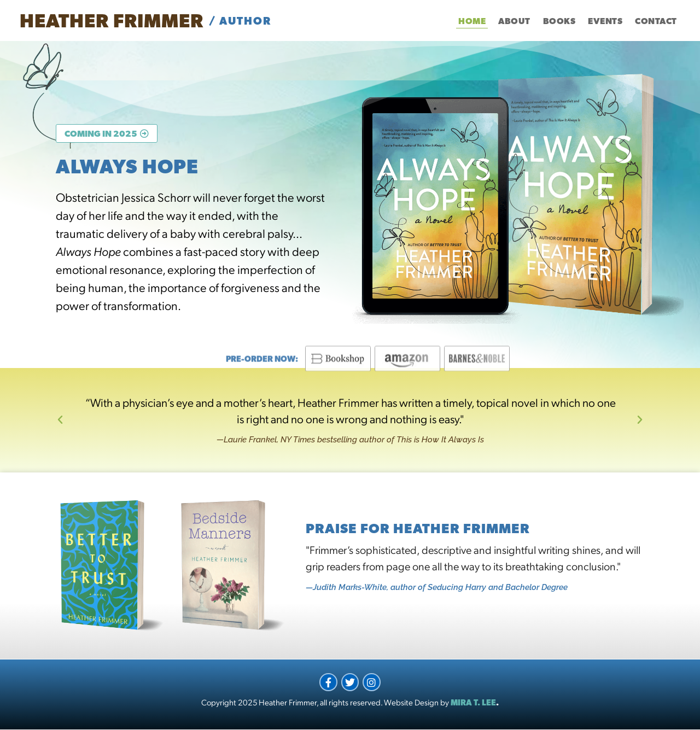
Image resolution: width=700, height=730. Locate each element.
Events (605, 21)
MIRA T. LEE (473, 702)
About (514, 21)
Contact (656, 21)
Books (559, 21)
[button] (60, 420)
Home (472, 21)
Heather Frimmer (112, 20)
